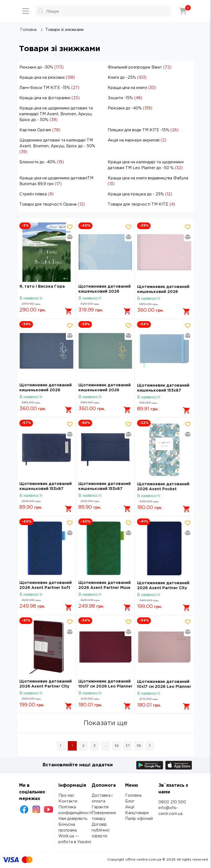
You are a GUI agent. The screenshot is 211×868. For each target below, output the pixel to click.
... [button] (106, 746)
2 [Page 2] (83, 746)
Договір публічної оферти (101, 830)
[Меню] (26, 11)
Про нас (66, 796)
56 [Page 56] (117, 746)
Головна (133, 796)
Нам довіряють (73, 819)
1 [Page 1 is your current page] (72, 746)
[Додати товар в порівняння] (70, 237)
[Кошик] (183, 11)
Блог (130, 801)
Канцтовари (137, 813)
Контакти (68, 801)
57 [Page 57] (128, 746)
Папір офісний (139, 819)
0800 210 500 (172, 802)
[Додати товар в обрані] (70, 227)
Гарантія (100, 807)
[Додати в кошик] (69, 311)
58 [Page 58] (139, 746)
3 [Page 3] (94, 746)
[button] (61, 746)
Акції (130, 807)
